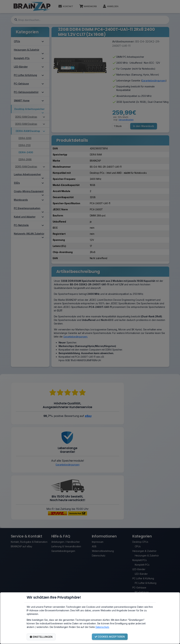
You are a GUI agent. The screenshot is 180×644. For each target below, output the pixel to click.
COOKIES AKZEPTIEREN (110, 637)
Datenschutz (102, 627)
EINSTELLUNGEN (41, 637)
